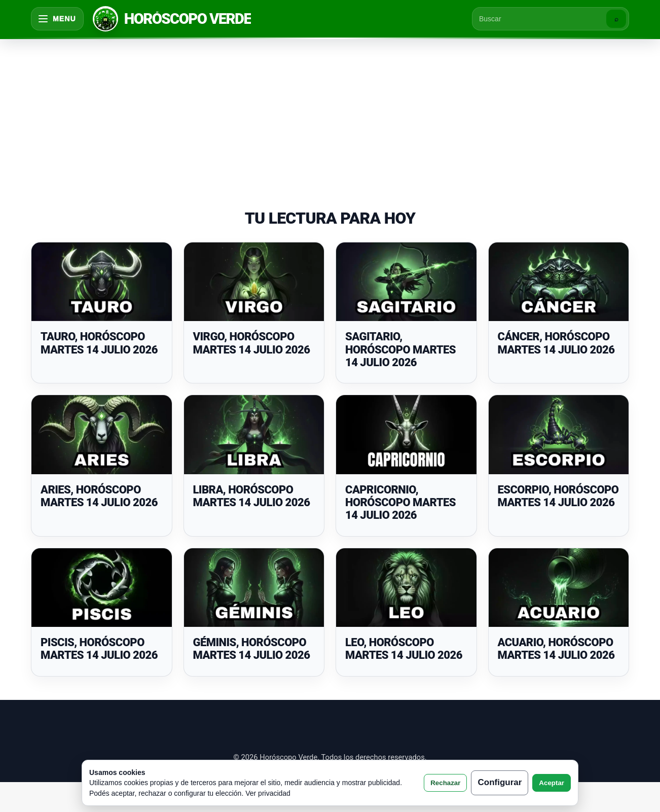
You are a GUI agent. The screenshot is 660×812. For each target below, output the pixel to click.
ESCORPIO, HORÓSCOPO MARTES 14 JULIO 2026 (558, 496)
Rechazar (445, 783)
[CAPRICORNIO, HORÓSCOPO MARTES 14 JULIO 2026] (406, 435)
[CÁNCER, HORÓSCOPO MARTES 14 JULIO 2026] (559, 282)
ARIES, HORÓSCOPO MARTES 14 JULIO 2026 (99, 496)
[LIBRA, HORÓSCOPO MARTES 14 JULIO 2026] (254, 435)
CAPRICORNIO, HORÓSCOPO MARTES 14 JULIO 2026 (400, 503)
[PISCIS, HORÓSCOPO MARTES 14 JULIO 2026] (102, 588)
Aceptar (552, 783)
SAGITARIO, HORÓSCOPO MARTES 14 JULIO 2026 (400, 349)
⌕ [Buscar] (616, 19)
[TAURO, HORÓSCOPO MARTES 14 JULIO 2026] (102, 282)
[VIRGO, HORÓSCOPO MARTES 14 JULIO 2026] (254, 282)
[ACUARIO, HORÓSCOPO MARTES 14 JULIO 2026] (559, 588)
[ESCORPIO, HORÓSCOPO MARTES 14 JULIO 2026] (559, 435)
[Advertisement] (330, 114)
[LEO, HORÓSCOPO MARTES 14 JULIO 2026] (406, 588)
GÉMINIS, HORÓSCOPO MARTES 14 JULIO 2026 (252, 649)
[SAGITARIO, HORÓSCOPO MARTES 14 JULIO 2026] (406, 282)
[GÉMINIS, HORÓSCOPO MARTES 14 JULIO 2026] (254, 588)
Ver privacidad (268, 793)
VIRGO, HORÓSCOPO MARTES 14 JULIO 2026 (252, 343)
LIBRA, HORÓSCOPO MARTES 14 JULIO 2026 (252, 496)
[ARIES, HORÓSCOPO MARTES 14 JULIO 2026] (102, 435)
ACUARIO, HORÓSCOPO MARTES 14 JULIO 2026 (556, 649)
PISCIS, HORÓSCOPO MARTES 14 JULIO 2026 (99, 649)
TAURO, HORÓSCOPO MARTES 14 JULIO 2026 (99, 343)
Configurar (500, 782)
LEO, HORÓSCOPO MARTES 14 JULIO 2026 (404, 649)
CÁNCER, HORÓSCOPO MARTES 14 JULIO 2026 (556, 343)
